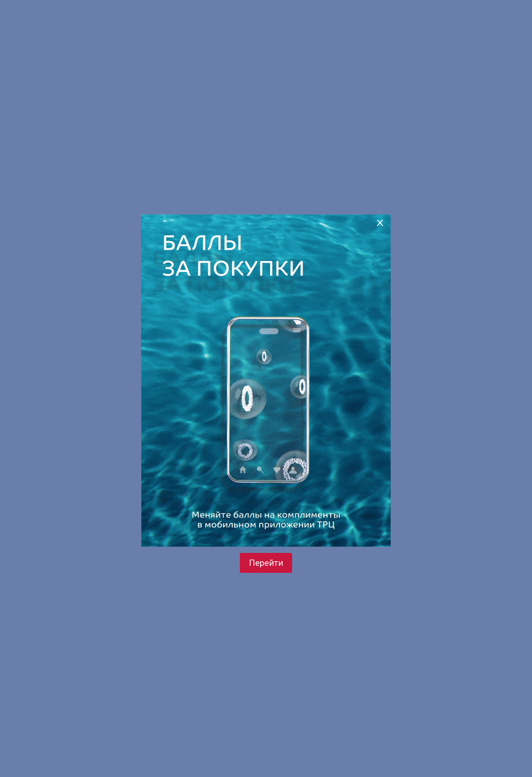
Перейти (266, 563)
